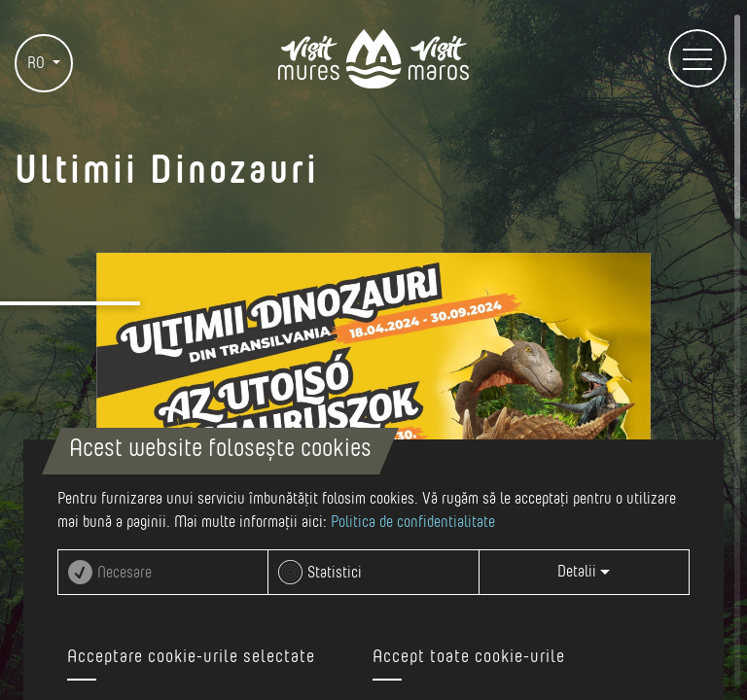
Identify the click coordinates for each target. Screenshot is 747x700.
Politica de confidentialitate (413, 522)
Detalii (584, 572)
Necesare (124, 573)
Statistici (335, 573)
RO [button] (38, 63)
